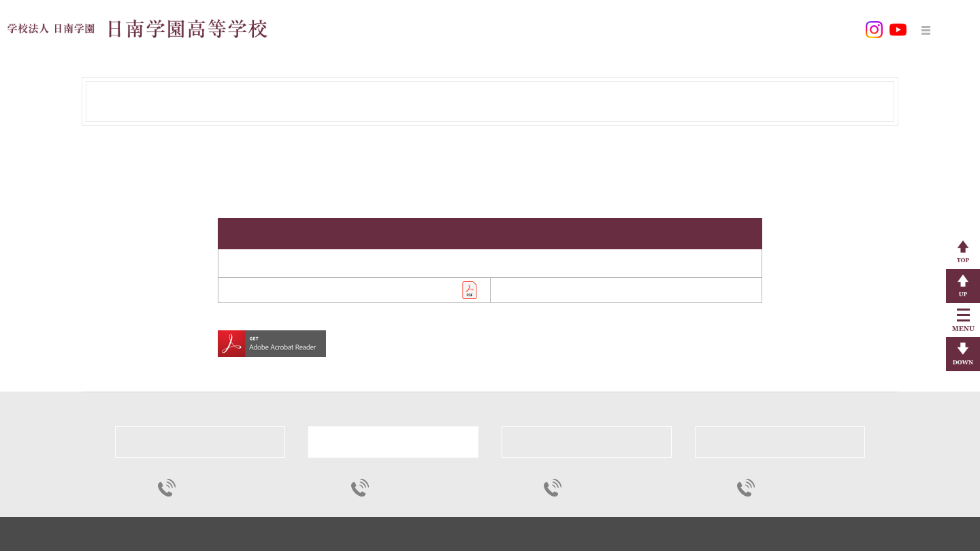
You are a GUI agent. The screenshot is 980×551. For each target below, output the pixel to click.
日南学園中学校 (200, 442)
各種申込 (747, 29)
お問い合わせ (819, 29)
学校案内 (432, 29)
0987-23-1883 (784, 487)
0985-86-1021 (591, 487)
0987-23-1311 (205, 487)
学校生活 (558, 29)
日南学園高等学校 (393, 442)
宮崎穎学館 (586, 442)
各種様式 (684, 29)
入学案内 (621, 29)
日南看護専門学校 (780, 442)
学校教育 (495, 29)
